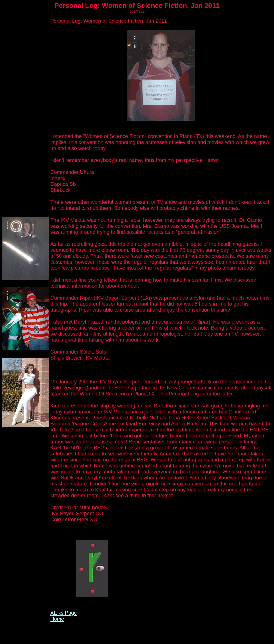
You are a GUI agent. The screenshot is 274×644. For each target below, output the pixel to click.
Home (57, 619)
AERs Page (64, 613)
